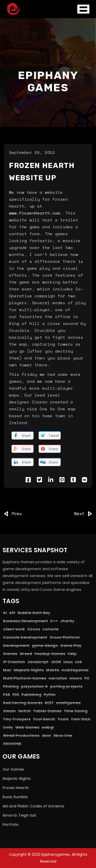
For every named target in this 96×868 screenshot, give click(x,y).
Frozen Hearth (16, 788)
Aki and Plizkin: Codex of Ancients (33, 806)
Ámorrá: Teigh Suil (19, 815)
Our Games (13, 769)
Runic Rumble (15, 797)
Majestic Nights (17, 779)
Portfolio (11, 825)
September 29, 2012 (32, 152)
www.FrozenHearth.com (35, 213)
